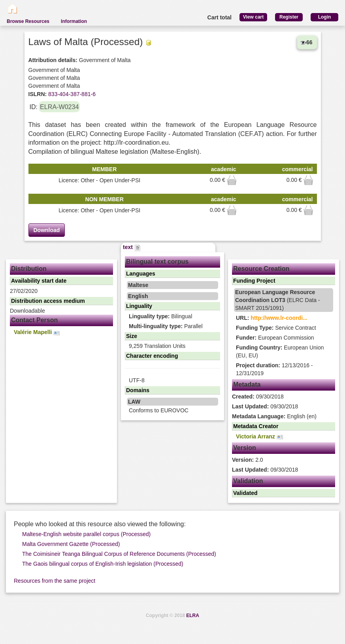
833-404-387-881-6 (71, 94)
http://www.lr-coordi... (279, 318)
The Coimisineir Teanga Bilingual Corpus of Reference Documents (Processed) (119, 554)
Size (132, 336)
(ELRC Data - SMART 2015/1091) (278, 300)
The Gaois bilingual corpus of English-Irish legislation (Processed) (103, 564)
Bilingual (160, 316)
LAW (134, 402)
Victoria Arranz (259, 437)
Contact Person (34, 320)
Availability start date (39, 281)
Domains (138, 390)
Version (245, 448)
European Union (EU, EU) (280, 351)
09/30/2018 (258, 397)
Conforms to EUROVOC (159, 410)
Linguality (139, 306)
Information (74, 21)
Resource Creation (261, 269)
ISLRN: (38, 94)
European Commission (275, 338)
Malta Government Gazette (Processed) (71, 544)
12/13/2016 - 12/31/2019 (274, 369)
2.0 (248, 460)
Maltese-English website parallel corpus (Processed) (86, 534)
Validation (248, 481)
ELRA (193, 616)
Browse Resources (28, 21)
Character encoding (152, 356)
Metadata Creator (256, 426)
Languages (141, 274)
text (132, 247)
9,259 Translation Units (157, 346)
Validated (245, 493)
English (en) (274, 416)
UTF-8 (137, 380)
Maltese (138, 285)
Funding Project (254, 281)
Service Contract (276, 328)
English (138, 296)
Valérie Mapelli (37, 332)
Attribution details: (53, 60)
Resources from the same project (55, 581)
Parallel (166, 326)
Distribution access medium (48, 301)
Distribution (29, 269)
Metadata (247, 384)
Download (47, 230)
